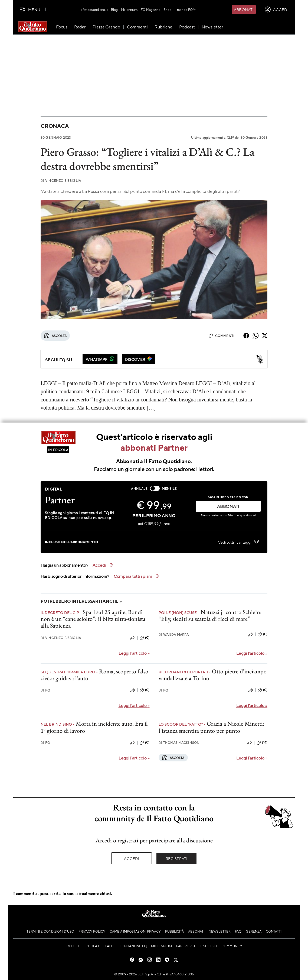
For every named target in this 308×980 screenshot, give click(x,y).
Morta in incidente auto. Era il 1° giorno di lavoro (94, 727)
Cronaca (55, 126)
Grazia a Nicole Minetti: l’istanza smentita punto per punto (212, 727)
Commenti (222, 336)
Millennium (129, 9)
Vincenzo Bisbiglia (61, 181)
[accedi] (276, 9)
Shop (168, 9)
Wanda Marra (174, 635)
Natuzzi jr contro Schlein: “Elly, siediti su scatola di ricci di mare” (210, 615)
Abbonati (244, 9)
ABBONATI (228, 506)
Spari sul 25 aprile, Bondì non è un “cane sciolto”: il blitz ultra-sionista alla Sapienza (93, 619)
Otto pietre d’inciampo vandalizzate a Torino (213, 675)
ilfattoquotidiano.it (94, 9)
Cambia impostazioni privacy (135, 931)
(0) (145, 638)
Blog (114, 9)
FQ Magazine (151, 9)
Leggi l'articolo (134, 653)
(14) (262, 743)
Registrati (177, 858)
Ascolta (55, 336)
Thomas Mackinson (179, 743)
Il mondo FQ (186, 9)
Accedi (132, 858)
